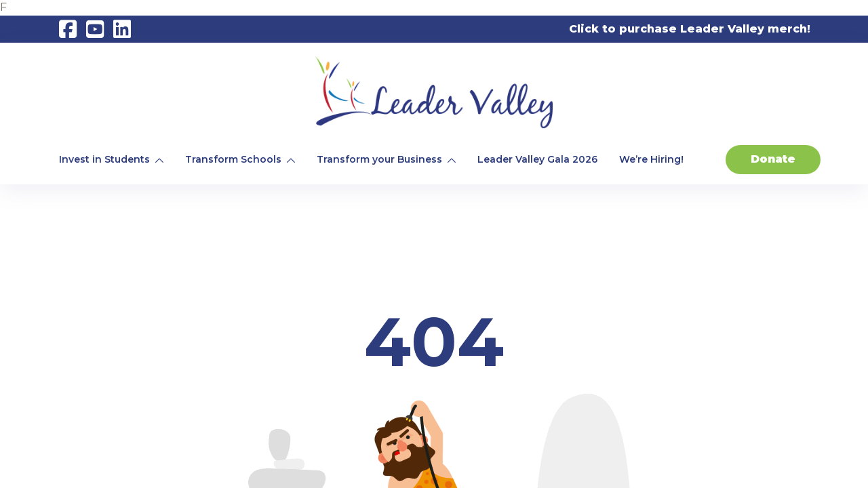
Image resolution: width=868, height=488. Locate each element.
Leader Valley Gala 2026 (537, 159)
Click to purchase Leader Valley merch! (690, 29)
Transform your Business (379, 159)
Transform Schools (233, 159)
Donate (773, 159)
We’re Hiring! (651, 159)
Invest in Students (104, 159)
